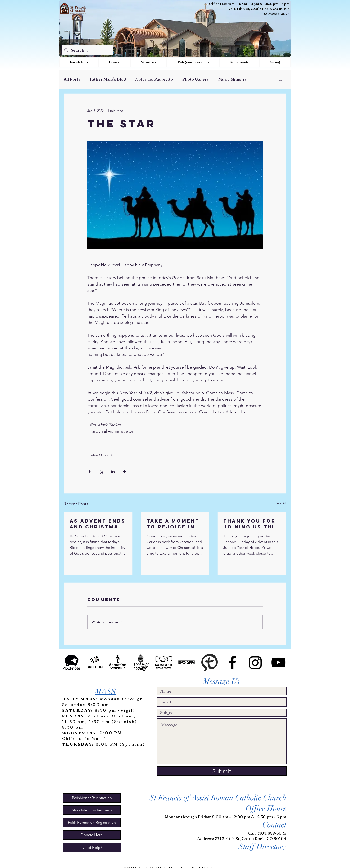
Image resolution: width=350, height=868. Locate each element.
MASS (105, 691)
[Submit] (222, 771)
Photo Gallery (196, 79)
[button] (149, 62)
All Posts (72, 79)
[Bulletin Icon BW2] (95, 662)
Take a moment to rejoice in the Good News (174, 524)
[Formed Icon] (186, 662)
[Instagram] (255, 662)
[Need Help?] (92, 847)
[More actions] (260, 111)
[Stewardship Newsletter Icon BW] (164, 662)
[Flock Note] (72, 662)
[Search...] (87, 50)
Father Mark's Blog (108, 79)
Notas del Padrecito (154, 79)
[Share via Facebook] (90, 472)
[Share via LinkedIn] (113, 472)
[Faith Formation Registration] (92, 823)
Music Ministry (233, 79)
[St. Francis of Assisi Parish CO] (232, 662)
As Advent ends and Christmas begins (98, 524)
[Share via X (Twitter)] (101, 472)
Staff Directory (262, 847)
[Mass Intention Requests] (92, 810)
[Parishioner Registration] (92, 798)
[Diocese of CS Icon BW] (141, 662)
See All (281, 503)
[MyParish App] (209, 662)
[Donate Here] (92, 835)
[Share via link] (124, 472)
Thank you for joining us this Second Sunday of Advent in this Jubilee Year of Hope (251, 524)
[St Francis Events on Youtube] (278, 662)
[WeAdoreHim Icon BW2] (118, 662)
